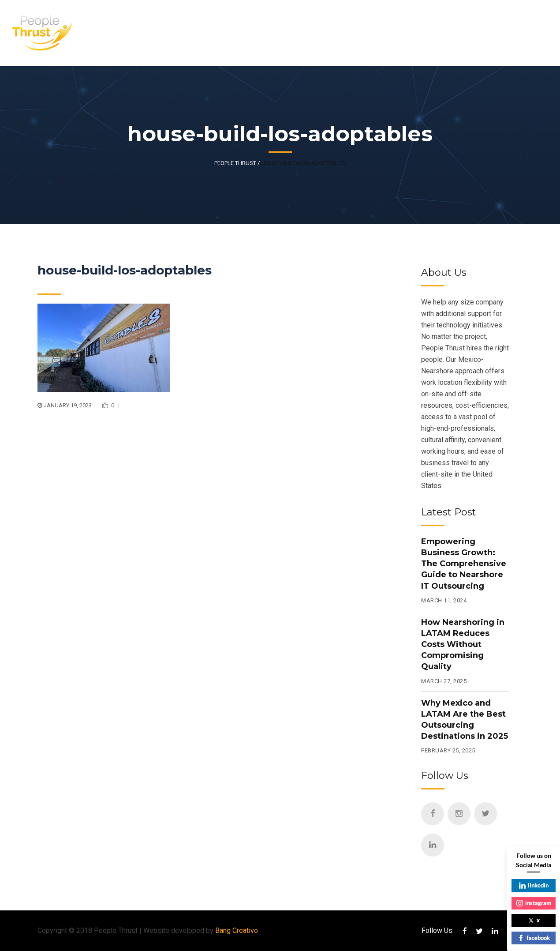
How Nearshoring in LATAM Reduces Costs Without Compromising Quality (463, 645)
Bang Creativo (237, 930)
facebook (534, 938)
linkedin (534, 885)
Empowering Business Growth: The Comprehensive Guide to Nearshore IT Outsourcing (464, 564)
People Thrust (235, 163)
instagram (534, 903)
